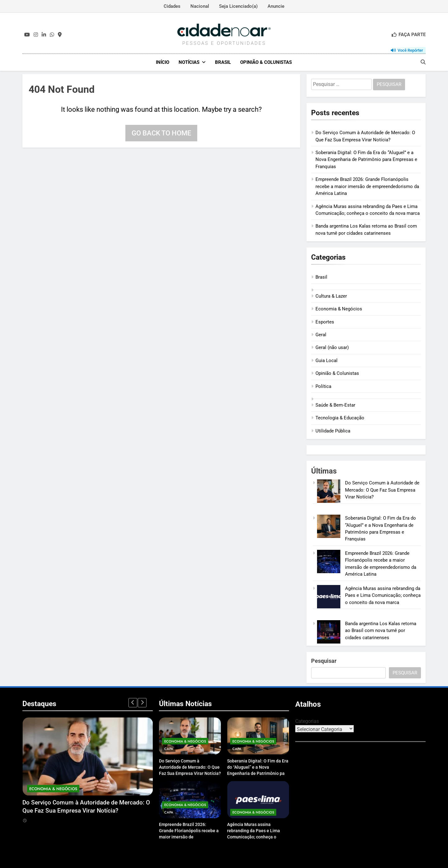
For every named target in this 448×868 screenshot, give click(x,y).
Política (323, 386)
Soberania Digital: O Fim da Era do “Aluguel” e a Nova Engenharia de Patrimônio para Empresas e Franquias (366, 159)
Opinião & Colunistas (266, 62)
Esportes (325, 322)
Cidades (172, 6)
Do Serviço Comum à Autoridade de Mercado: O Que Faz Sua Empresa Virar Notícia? (382, 490)
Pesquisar (324, 660)
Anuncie (276, 6)
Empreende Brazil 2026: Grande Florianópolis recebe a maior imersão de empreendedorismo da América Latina (367, 186)
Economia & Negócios (339, 309)
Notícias (189, 62)
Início (163, 62)
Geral (321, 334)
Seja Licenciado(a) (238, 6)
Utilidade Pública (333, 431)
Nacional (200, 6)
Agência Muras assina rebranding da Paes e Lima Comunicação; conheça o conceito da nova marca (383, 595)
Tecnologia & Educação (340, 418)
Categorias (307, 721)
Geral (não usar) (332, 347)
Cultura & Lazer (331, 296)
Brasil (223, 62)
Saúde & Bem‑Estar (335, 405)
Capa (169, 748)
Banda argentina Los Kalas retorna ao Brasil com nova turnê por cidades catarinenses (381, 630)
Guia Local (327, 360)
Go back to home (161, 133)
